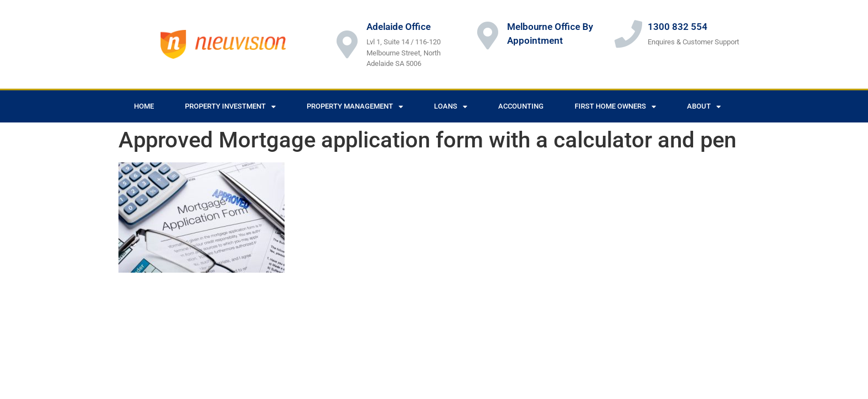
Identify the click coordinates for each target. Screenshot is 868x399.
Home (144, 106)
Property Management (355, 107)
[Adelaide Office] (347, 44)
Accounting (521, 106)
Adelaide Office (399, 27)
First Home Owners (615, 107)
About (704, 107)
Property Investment (230, 107)
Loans (451, 107)
